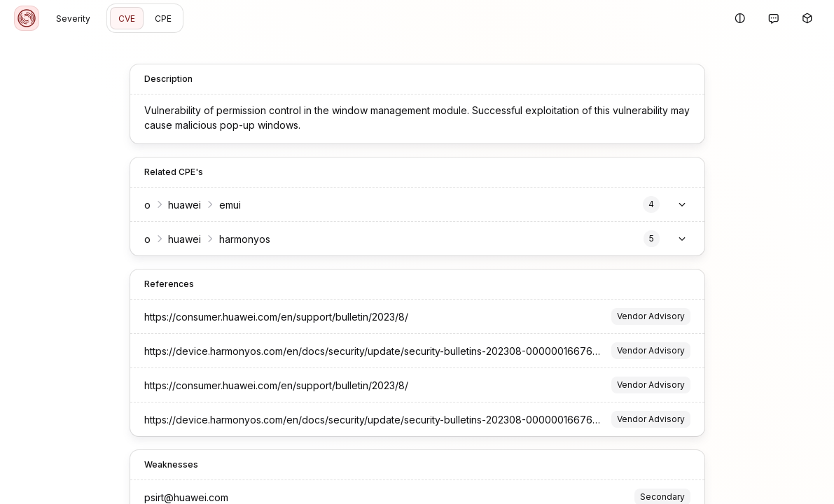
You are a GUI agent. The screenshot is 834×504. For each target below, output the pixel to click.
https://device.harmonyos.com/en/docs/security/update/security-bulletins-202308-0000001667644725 (383, 351)
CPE (163, 19)
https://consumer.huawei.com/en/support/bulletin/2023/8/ (276, 317)
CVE (127, 19)
